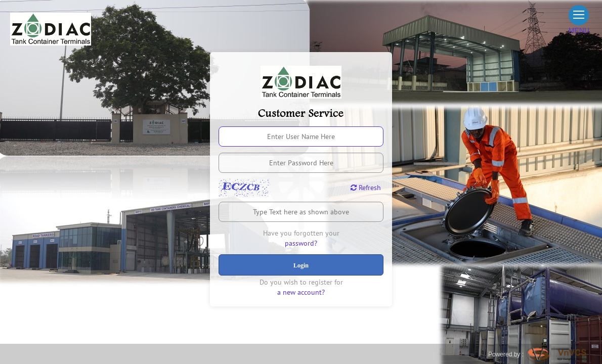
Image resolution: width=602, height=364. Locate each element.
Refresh (366, 188)
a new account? (301, 292)
